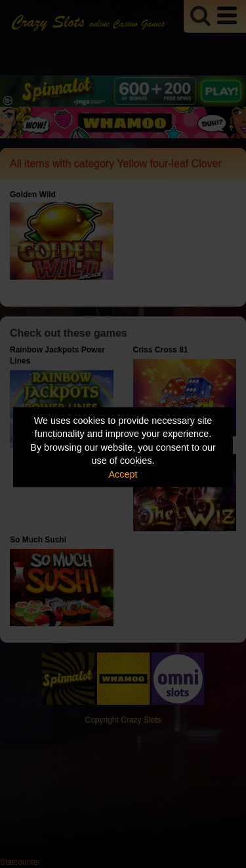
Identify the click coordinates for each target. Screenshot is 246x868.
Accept (123, 474)
